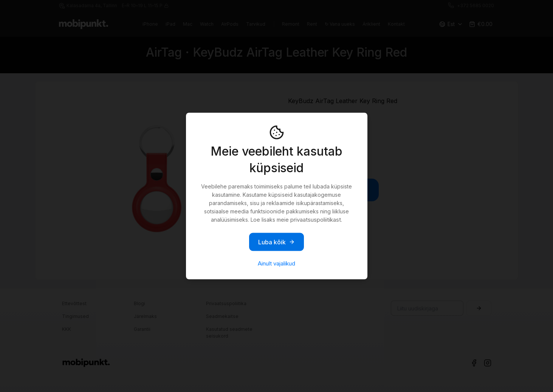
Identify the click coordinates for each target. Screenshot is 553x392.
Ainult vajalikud (276, 263)
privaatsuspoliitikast (316, 220)
